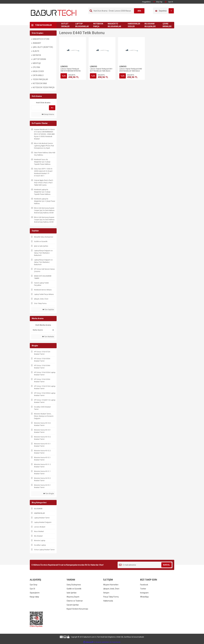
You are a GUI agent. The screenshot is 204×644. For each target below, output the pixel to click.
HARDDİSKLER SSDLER (134, 25)
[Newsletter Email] (145, 565)
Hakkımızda (108, 601)
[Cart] (164, 11)
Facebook (144, 585)
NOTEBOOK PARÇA (98, 25)
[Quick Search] (39, 108)
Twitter (143, 589)
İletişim (106, 593)
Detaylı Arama (48, 114)
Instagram (144, 593)
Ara (52, 108)
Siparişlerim (35, 593)
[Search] (117, 11)
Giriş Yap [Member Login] (158, 2)
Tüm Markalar (48, 337)
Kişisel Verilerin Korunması (77, 609)
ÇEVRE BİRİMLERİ (167, 25)
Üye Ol (32, 589)
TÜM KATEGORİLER (43, 25)
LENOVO (64, 66)
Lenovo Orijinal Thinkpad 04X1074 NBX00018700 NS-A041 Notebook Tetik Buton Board (71, 72)
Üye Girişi (34, 585)
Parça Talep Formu (111, 597)
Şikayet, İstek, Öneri (111, 589)
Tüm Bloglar (49, 494)
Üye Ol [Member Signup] (169, 2)
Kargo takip (34, 597)
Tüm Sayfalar (48, 310)
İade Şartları (72, 593)
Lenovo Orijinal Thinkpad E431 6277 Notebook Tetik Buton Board (101, 71)
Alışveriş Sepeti (73, 597)
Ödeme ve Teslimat (75, 601)
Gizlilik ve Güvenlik (74, 589)
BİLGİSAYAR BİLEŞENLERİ (150, 25)
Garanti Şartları (73, 605)
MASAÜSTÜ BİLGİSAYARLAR (114, 25)
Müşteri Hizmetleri (111, 585)
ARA (139, 11)
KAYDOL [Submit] (166, 565)
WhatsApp (144, 597)
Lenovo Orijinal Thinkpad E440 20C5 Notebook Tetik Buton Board (131, 71)
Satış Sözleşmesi (74, 585)
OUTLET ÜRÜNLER (65, 25)
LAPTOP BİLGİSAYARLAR (82, 25)
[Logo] (54, 13)
